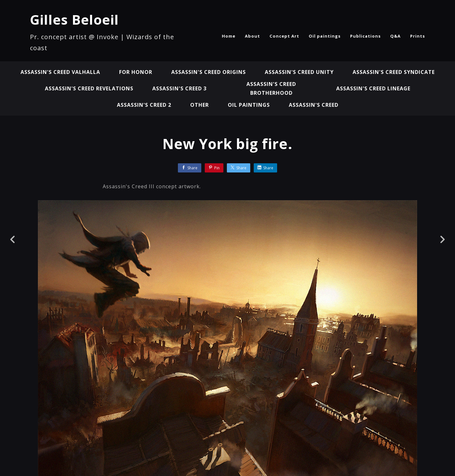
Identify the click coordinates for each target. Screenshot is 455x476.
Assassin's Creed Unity (299, 72)
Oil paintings (325, 36)
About (252, 36)
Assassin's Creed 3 (179, 88)
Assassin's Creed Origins (209, 72)
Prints (418, 36)
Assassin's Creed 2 (144, 105)
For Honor (136, 72)
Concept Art (284, 36)
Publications (365, 36)
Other (200, 105)
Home (229, 36)
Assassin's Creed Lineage (373, 88)
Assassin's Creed (314, 105)
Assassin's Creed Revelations (89, 88)
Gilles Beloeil (74, 19)
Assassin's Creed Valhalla (60, 72)
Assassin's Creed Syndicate (394, 72)
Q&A (395, 36)
